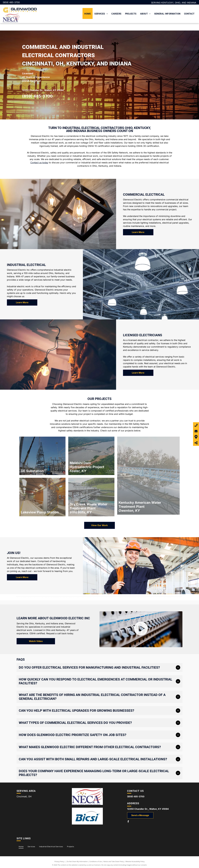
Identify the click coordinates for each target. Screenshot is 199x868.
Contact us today (39, 163)
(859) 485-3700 (11, 2)
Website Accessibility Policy (135, 861)
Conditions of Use (96, 861)
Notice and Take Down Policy (114, 861)
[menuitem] (88, 13)
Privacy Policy (59, 861)
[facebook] (128, 822)
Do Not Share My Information (77, 861)
